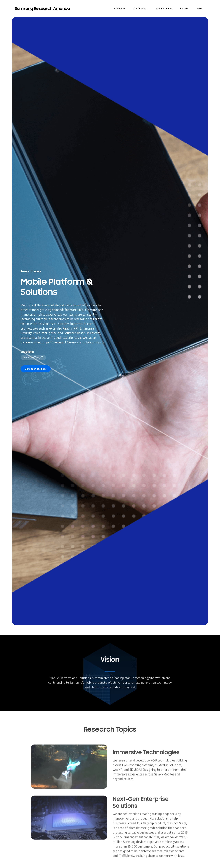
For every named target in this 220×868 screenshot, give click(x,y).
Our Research (141, 9)
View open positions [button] (36, 369)
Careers (184, 9)
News (200, 9)
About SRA (120, 9)
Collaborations (164, 9)
